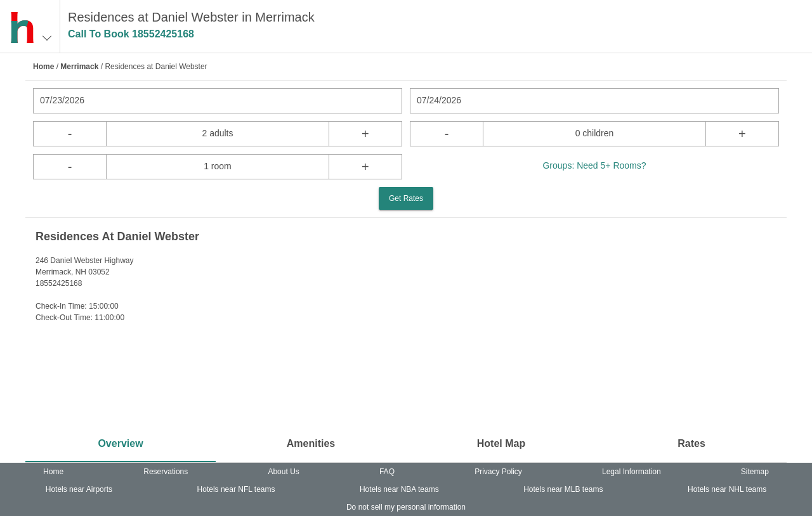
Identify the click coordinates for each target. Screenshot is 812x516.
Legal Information (632, 472)
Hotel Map (501, 443)
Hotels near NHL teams (727, 489)
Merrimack (79, 67)
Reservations (166, 472)
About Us (283, 472)
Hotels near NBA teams (399, 489)
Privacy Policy (498, 472)
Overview (120, 443)
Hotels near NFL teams (236, 489)
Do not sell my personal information (406, 507)
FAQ (387, 472)
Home (43, 67)
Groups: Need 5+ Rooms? (594, 165)
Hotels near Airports (79, 489)
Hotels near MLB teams (563, 489)
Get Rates (406, 198)
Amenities (311, 443)
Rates (691, 443)
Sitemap (755, 472)
